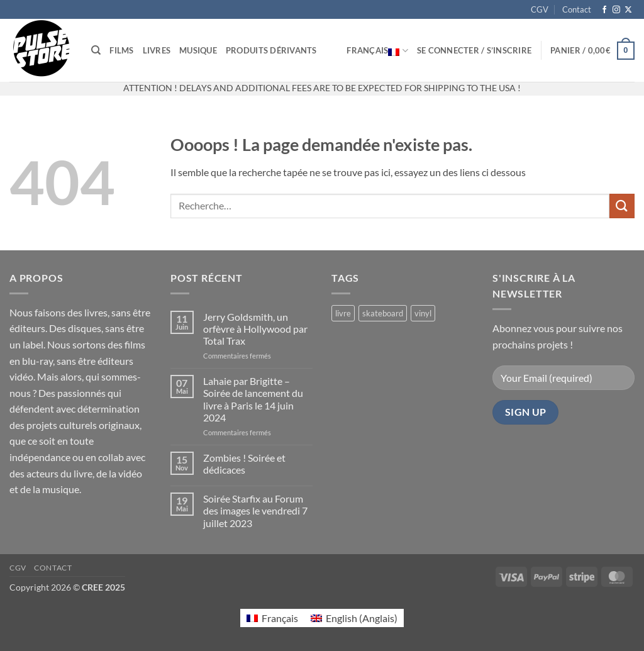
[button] (474, 50)
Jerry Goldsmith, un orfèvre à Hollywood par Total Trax (255, 329)
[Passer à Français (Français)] (272, 618)
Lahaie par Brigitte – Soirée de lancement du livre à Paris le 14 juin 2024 (253, 399)
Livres (157, 50)
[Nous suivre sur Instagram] (616, 10)
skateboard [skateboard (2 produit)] (383, 313)
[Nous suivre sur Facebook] (604, 10)
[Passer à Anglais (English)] (354, 618)
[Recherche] (96, 50)
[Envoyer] (622, 206)
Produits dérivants (271, 50)
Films (121, 50)
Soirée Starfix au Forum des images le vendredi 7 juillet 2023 (255, 510)
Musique (198, 50)
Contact (577, 9)
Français (377, 50)
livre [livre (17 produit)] (343, 313)
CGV (540, 9)
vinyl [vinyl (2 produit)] (423, 313)
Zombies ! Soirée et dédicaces (244, 464)
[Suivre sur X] (628, 10)
